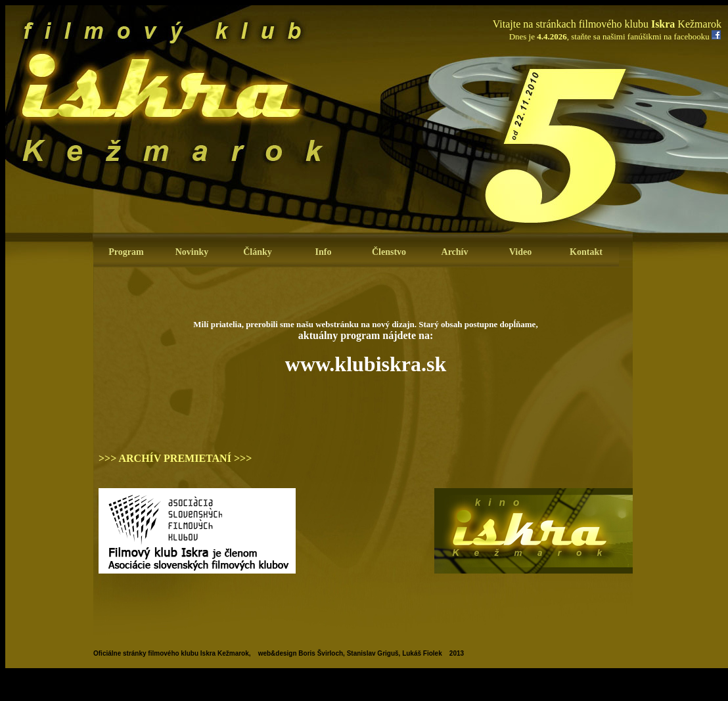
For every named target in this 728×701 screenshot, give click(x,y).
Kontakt (586, 252)
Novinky (192, 252)
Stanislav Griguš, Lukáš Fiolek (395, 653)
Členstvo (389, 252)
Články (258, 252)
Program (126, 252)
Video (520, 252)
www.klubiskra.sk (366, 364)
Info (324, 252)
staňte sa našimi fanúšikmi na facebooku (640, 36)
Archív (455, 252)
